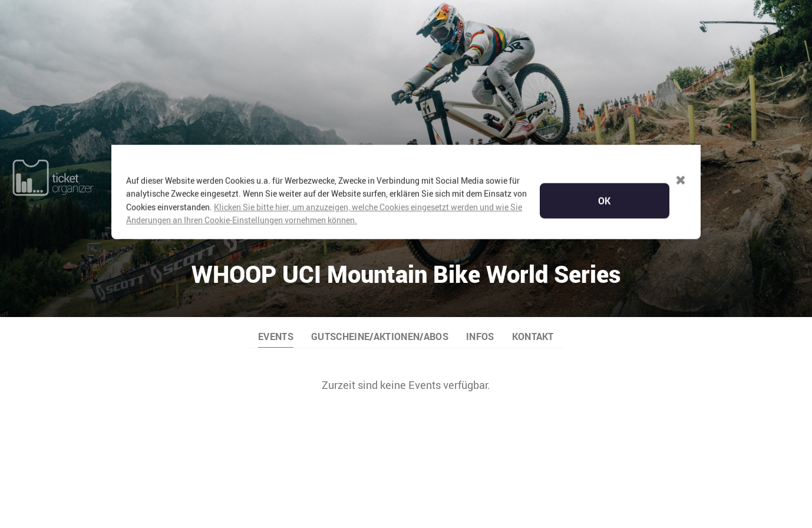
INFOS (480, 252)
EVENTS (276, 252)
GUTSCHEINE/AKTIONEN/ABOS (380, 252)
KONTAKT (533, 252)
